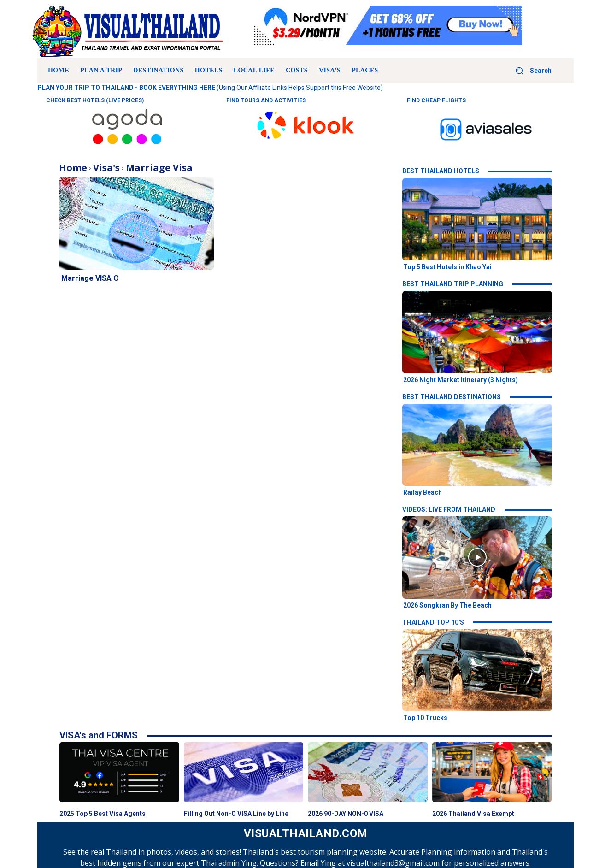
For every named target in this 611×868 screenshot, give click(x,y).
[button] (530, 71)
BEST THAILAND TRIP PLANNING (453, 284)
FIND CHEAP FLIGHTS (436, 100)
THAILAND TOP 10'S (433, 622)
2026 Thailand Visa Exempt (473, 814)
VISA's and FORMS (99, 735)
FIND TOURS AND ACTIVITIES (266, 100)
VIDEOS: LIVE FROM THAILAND (449, 509)
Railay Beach (423, 492)
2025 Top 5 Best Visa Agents (103, 814)
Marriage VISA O (90, 278)
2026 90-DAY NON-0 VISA (346, 814)
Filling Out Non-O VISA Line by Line (236, 814)
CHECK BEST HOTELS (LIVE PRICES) (95, 100)
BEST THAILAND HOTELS (441, 171)
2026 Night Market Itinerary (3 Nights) (461, 380)
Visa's (106, 168)
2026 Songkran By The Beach (447, 605)
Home (73, 168)
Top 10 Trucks (425, 718)
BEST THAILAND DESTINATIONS (452, 397)
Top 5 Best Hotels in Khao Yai (447, 267)
